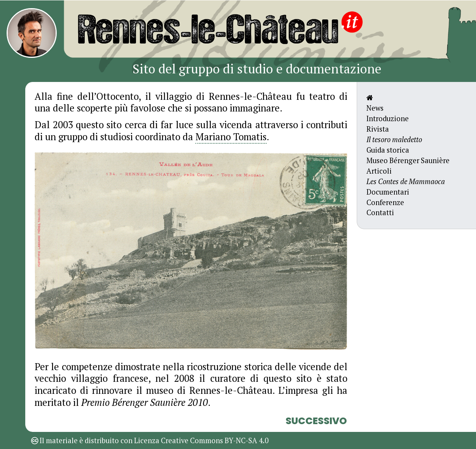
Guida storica (388, 150)
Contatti (380, 212)
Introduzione (388, 118)
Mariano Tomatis (231, 137)
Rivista (378, 129)
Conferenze (385, 202)
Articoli (379, 171)
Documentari (388, 192)
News (375, 108)
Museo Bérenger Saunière (408, 160)
